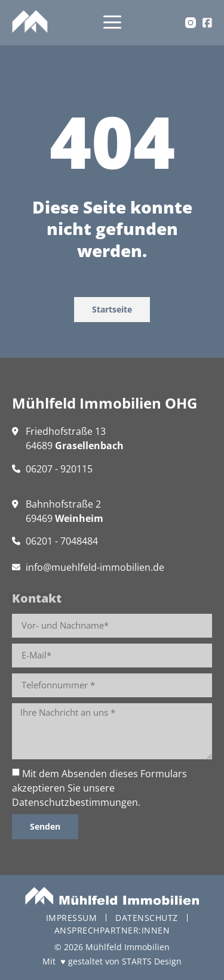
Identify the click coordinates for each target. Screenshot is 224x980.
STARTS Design (152, 961)
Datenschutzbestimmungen (75, 802)
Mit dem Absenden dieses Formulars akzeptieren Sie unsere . (99, 788)
